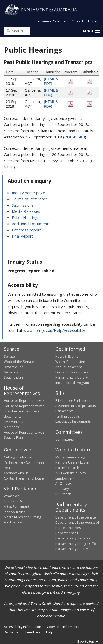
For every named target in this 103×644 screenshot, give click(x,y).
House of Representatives (24, 400)
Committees (65, 439)
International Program (72, 383)
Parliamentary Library (71, 377)
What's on (12, 496)
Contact (77, 21)
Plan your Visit (15, 512)
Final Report (23, 236)
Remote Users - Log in (72, 462)
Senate (9, 356)
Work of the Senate (19, 362)
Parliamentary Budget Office (77, 544)
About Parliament (69, 367)
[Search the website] (17, 31)
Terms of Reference (30, 199)
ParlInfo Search (67, 468)
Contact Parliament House (24, 478)
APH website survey (71, 473)
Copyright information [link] (64, 627)
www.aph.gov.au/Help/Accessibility (54, 330)
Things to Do (14, 501)
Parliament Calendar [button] (51, 21)
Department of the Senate (76, 517)
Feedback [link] (33, 632)
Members (11, 427)
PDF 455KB (75, 137)
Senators (11, 372)
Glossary (62, 489)
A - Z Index (63, 483)
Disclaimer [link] (12, 632)
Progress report (27, 230)
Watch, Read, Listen (70, 362)
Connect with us (16, 473)
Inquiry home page (28, 193)
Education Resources (72, 372)
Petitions (11, 468)
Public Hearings (26, 217)
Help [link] (50, 632)
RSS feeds (63, 494)
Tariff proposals (68, 416)
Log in (93, 21)
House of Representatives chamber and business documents (24, 411)
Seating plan (13, 377)
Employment (65, 478)
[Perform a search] (8, 30)
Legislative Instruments (73, 421)
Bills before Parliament (73, 400)
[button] (91, 31)
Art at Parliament (16, 506)
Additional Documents (31, 224)
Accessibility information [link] (23, 627)
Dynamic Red (14, 367)
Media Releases (26, 211)
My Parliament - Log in (72, 457)
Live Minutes (14, 422)
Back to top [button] (88, 641)
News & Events (67, 356)
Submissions (23, 205)
